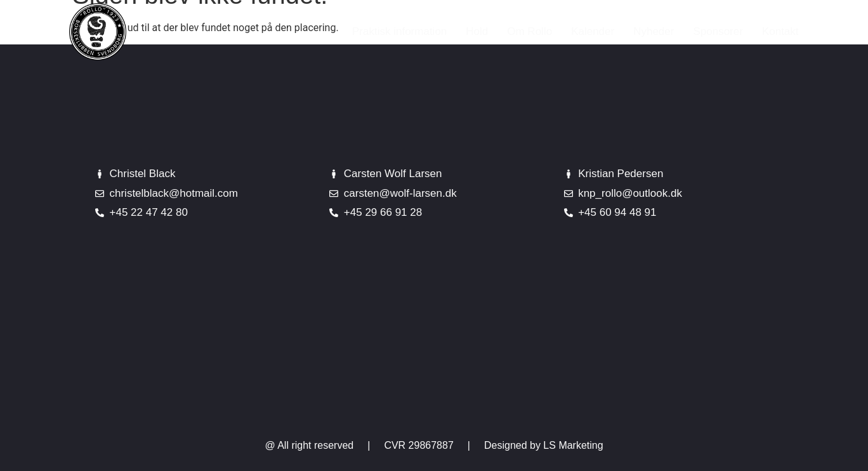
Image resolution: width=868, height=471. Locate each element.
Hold (477, 31)
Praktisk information (399, 31)
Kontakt (780, 31)
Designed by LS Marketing (544, 445)
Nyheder (654, 31)
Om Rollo (529, 31)
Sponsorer (718, 31)
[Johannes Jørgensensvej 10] (434, 342)
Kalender (593, 31)
